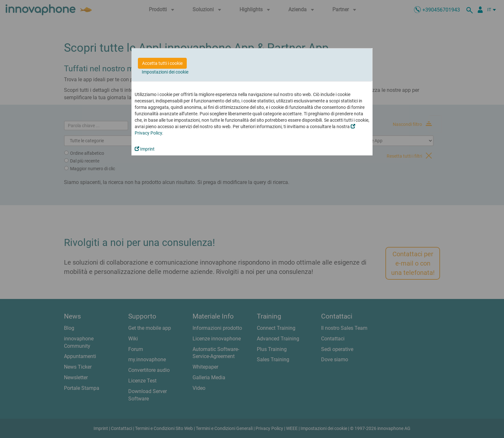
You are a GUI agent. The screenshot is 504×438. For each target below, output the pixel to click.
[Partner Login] (480, 10)
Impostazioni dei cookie (165, 72)
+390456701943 (441, 10)
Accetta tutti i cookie (162, 63)
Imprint (145, 149)
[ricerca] (471, 10)
